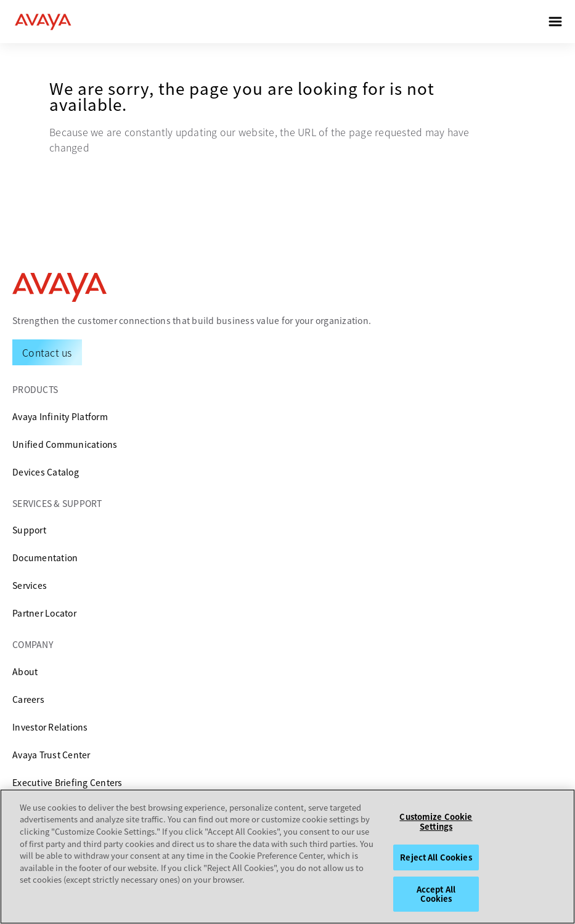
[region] (287, 857)
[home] (43, 22)
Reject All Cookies (436, 857)
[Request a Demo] (47, 352)
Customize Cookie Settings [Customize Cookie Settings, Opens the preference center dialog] (436, 821)
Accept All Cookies (436, 894)
